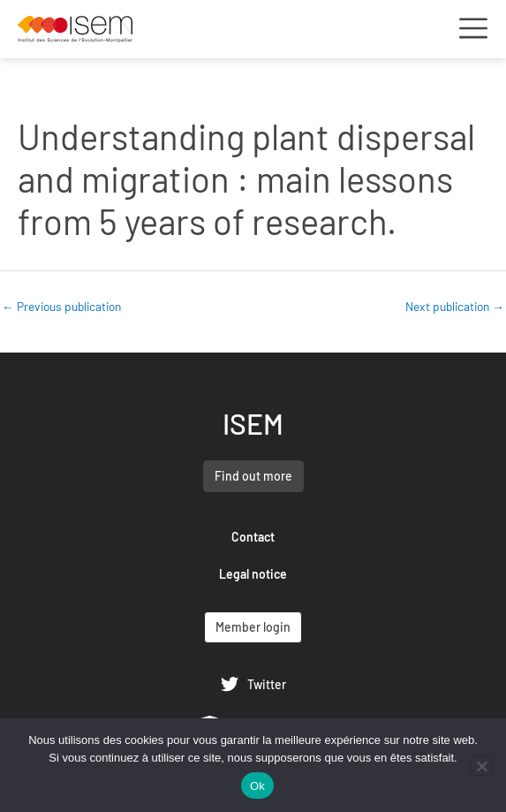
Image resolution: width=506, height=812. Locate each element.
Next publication (455, 306)
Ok (257, 786)
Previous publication (61, 306)
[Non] (481, 766)
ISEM (253, 423)
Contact (253, 537)
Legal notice (253, 574)
